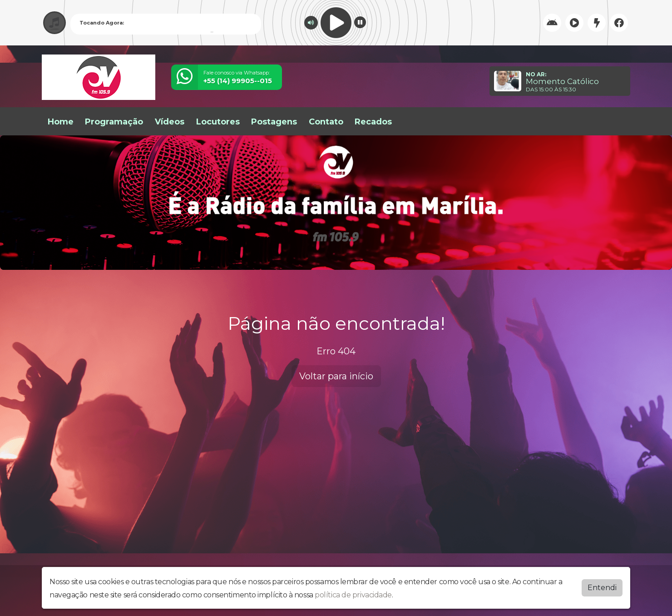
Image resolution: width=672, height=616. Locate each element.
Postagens (274, 122)
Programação (114, 122)
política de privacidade (353, 595)
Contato (326, 122)
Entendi (602, 588)
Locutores (218, 122)
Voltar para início (336, 376)
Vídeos (170, 122)
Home (61, 122)
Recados (373, 122)
